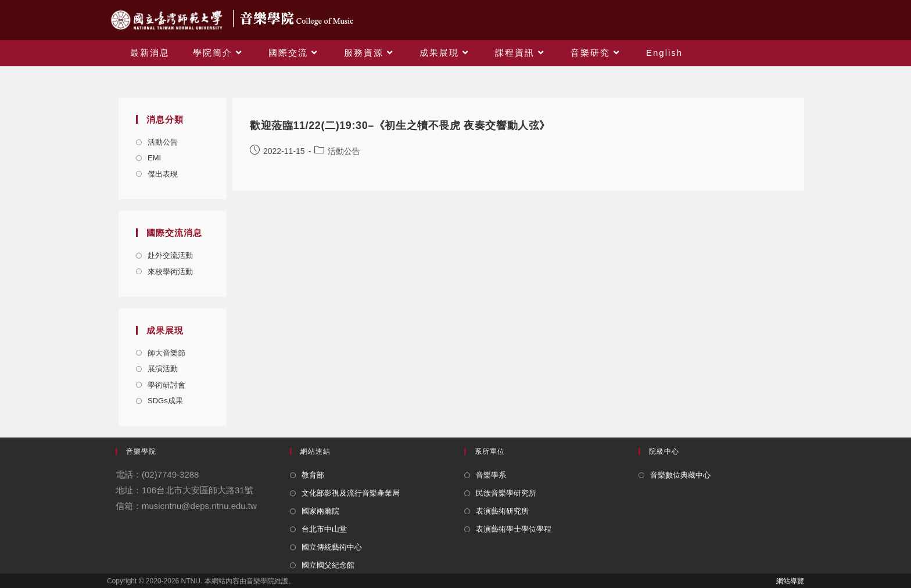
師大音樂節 (166, 353)
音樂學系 (491, 475)
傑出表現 (163, 174)
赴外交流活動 (170, 255)
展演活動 (163, 369)
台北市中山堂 (324, 529)
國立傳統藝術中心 (332, 547)
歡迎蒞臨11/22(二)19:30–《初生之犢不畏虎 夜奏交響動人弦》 (400, 126)
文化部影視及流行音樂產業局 (351, 493)
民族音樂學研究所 (506, 493)
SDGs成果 (165, 401)
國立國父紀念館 (328, 565)
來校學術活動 (170, 272)
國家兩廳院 (320, 511)
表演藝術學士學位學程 (514, 529)
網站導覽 (790, 581)
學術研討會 (166, 385)
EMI (154, 158)
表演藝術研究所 (502, 511)
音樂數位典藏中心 (680, 475)
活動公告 (163, 142)
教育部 (313, 475)
